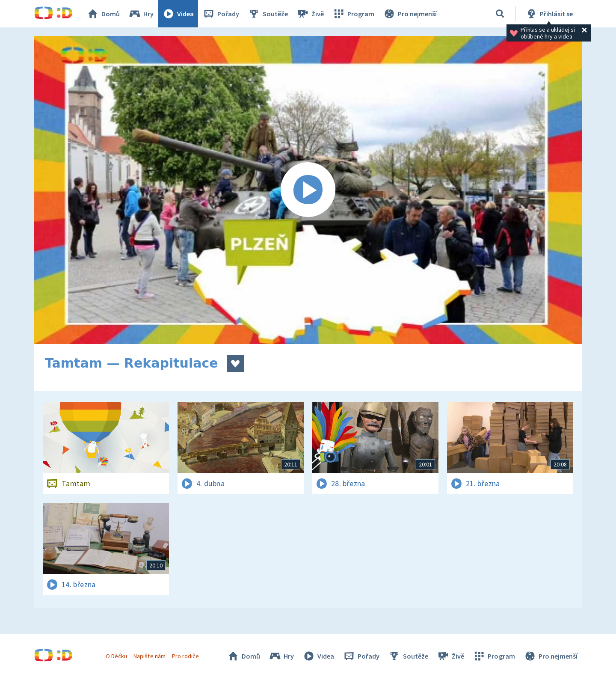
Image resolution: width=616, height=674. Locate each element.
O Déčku (116, 656)
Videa (178, 14)
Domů (103, 14)
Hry (141, 14)
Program (353, 14)
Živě (310, 14)
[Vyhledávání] (500, 14)
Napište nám (149, 656)
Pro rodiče (185, 656)
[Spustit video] (308, 190)
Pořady (221, 14)
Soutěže (268, 14)
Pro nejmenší (410, 14)
